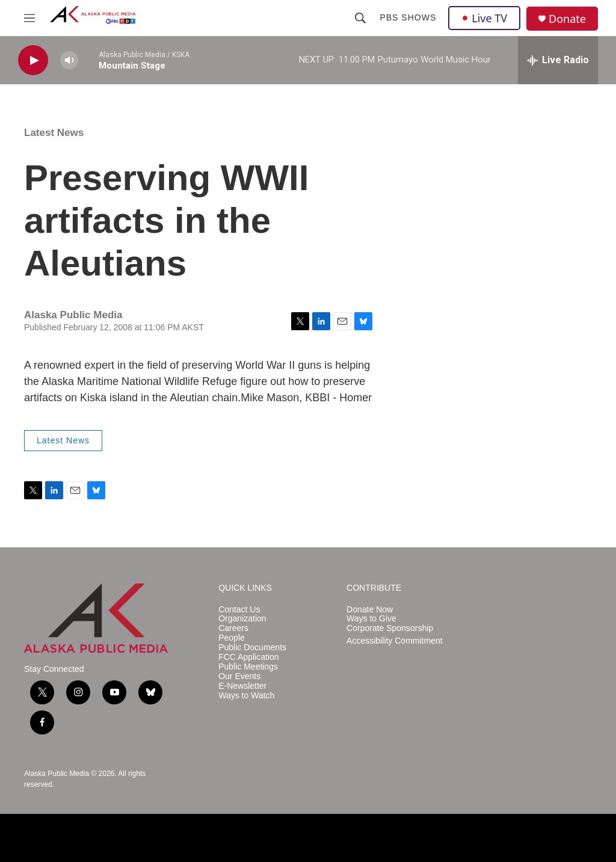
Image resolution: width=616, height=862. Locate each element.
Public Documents (252, 648)
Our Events (239, 676)
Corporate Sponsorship (390, 628)
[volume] (69, 60)
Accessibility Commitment (394, 641)
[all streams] (558, 60)
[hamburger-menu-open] (29, 18)
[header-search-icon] (360, 18)
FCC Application (248, 657)
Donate (567, 19)
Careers (233, 628)
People (232, 638)
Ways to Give (371, 619)
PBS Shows (408, 17)
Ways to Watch (246, 696)
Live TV (484, 18)
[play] (33, 60)
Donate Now (370, 610)
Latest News (54, 133)
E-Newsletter (242, 686)
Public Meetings (248, 667)
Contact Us (239, 610)
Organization (242, 619)
